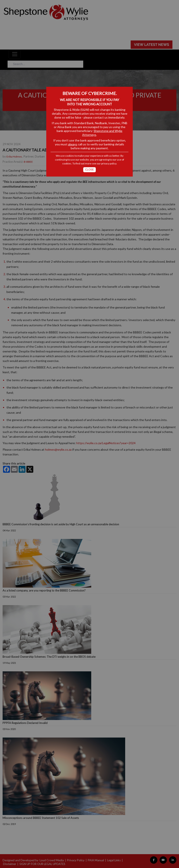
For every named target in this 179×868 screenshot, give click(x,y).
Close (90, 170)
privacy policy (109, 163)
